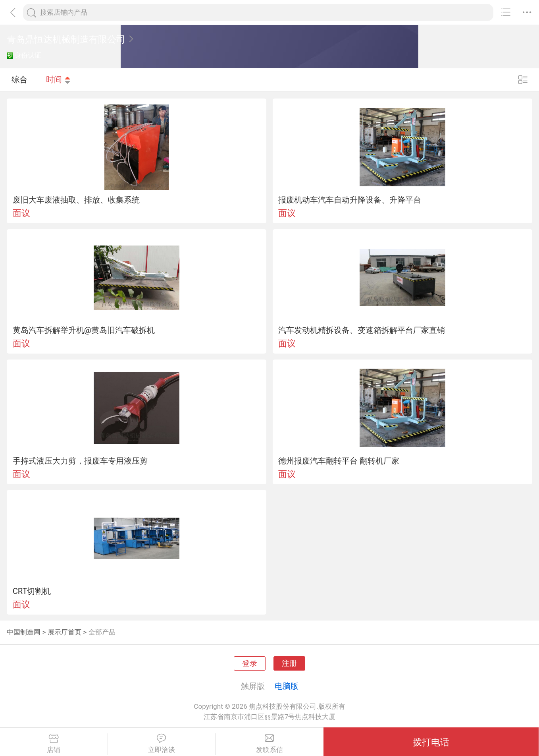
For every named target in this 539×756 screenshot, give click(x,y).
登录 (250, 663)
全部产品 (102, 632)
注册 (289, 663)
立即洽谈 (162, 744)
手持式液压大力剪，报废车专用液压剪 (80, 461)
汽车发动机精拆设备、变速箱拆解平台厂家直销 (362, 330)
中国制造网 (24, 632)
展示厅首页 (64, 632)
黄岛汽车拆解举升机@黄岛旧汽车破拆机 (84, 330)
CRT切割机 (32, 591)
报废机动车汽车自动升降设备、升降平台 (350, 200)
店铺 (54, 744)
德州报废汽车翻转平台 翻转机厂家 (339, 461)
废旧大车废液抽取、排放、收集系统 (76, 200)
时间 (58, 79)
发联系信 (269, 744)
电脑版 (287, 686)
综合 (19, 79)
